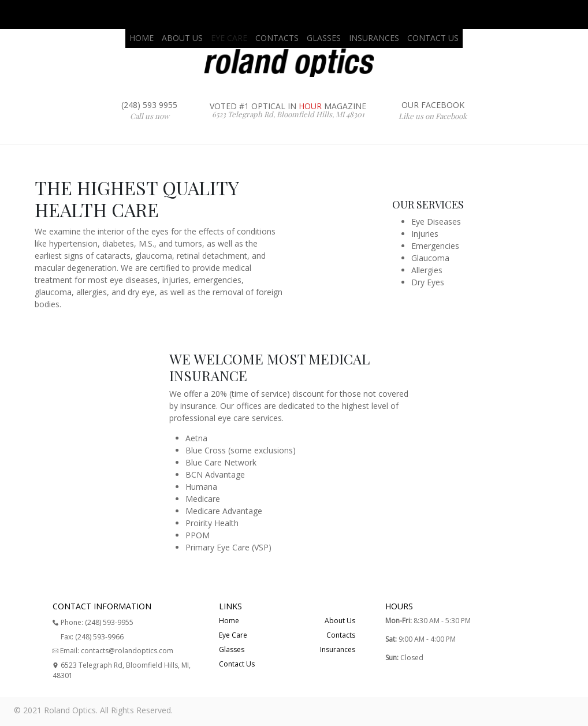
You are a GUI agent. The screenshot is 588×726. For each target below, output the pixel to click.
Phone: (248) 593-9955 (93, 622)
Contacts (341, 635)
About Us (340, 621)
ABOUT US (182, 38)
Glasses (232, 649)
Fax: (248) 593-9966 (92, 637)
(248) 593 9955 (149, 111)
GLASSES (324, 38)
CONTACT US (433, 38)
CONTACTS (277, 38)
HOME (142, 38)
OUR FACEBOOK (433, 111)
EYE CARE (229, 38)
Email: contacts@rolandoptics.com (113, 651)
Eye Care (233, 635)
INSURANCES (374, 38)
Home (229, 621)
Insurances (338, 649)
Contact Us (237, 664)
